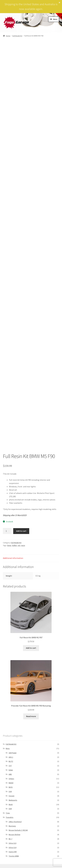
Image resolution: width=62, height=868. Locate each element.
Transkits (10, 817)
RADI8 (11, 783)
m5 (19, 545)
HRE (10, 774)
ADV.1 (11, 757)
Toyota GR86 (14, 856)
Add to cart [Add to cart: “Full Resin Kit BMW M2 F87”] (31, 648)
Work (11, 804)
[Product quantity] (7, 531)
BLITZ (11, 761)
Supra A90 (13, 852)
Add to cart (21, 531)
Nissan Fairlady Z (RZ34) (18, 830)
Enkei (11, 770)
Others (11, 779)
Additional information (13, 558)
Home (8, 36)
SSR (10, 791)
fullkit (14, 545)
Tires (8, 813)
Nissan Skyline (14, 835)
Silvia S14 (12, 848)
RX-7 (10, 839)
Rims (8, 748)
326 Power (13, 753)
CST (10, 766)
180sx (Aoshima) (15, 822)
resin (23, 545)
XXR (10, 809)
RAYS (11, 787)
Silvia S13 (12, 843)
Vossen (11, 796)
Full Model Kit (17, 36)
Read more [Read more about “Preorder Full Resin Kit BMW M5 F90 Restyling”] (31, 716)
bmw (9, 545)
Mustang (12, 826)
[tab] (31, 558)
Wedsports (13, 800)
